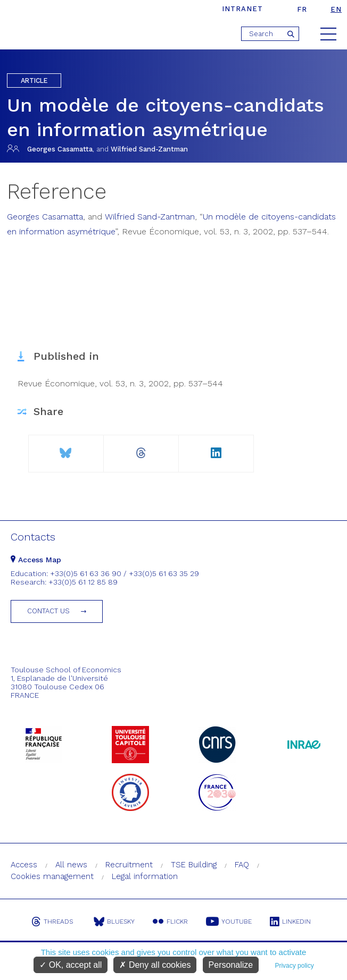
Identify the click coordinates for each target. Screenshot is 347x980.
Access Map (36, 560)
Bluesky (114, 922)
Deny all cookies (155, 965)
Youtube (229, 922)
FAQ (242, 865)
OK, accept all (71, 965)
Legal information (145, 876)
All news (71, 865)
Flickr (170, 922)
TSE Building (194, 865)
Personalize (231, 965)
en (336, 9)
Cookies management (52, 876)
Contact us (48, 611)
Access (24, 865)
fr (302, 9)
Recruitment (129, 865)
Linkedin (290, 922)
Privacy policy (294, 966)
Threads (52, 922)
